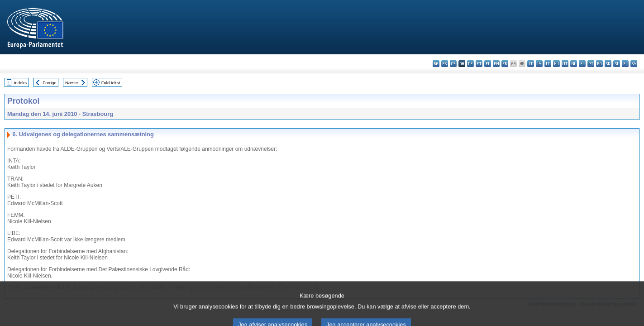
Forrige (49, 83)
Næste (72, 83)
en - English (496, 64)
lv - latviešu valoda (539, 64)
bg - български (436, 64)
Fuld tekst (111, 83)
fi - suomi (625, 64)
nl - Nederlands (574, 64)
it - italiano (531, 64)
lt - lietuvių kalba (548, 64)
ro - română (599, 64)
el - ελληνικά (488, 64)
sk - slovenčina (608, 64)
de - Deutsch (470, 64)
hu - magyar (556, 64)
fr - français (505, 64)
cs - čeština (453, 64)
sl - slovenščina (617, 64)
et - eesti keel (479, 64)
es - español (445, 64)
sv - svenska (634, 64)
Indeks (20, 83)
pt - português (591, 64)
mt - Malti (565, 64)
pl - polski (582, 64)
